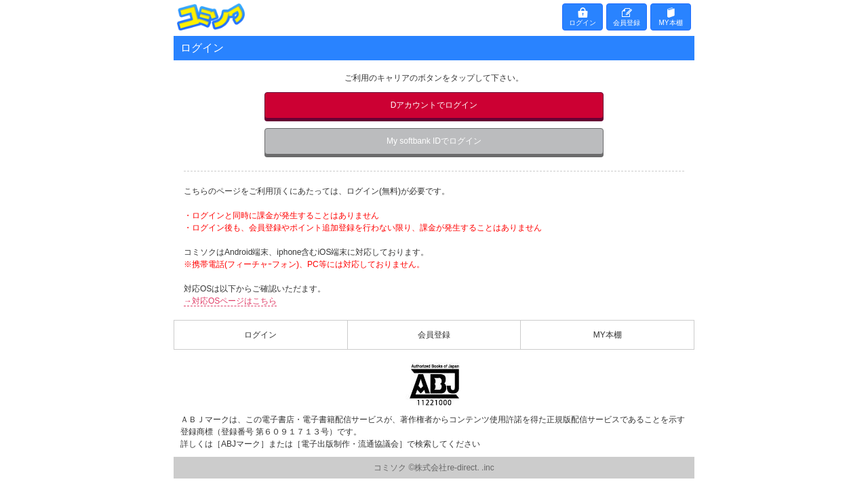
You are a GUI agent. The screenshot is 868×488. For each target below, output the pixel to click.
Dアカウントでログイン (434, 105)
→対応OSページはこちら (230, 301)
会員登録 (627, 23)
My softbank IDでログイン (434, 141)
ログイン (583, 23)
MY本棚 (671, 23)
